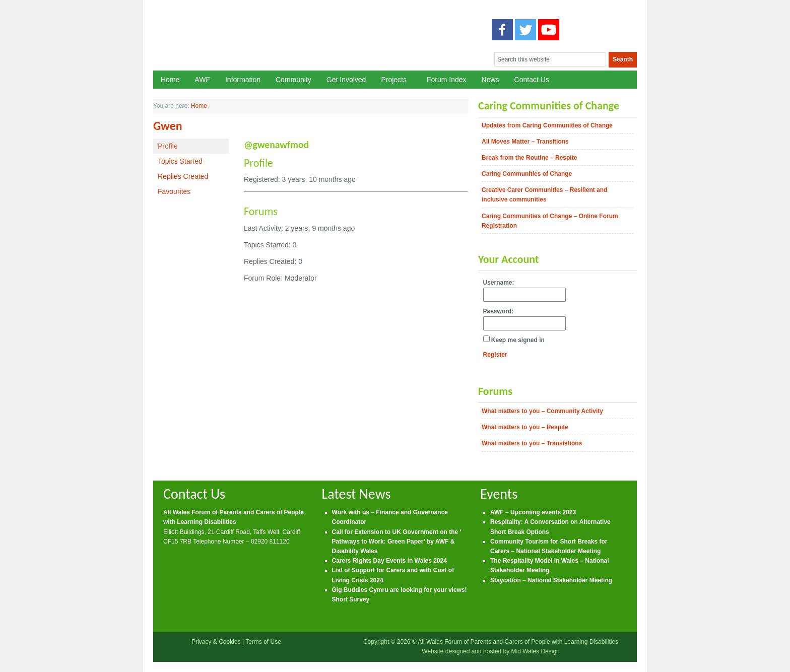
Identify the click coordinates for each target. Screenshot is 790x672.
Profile (168, 146)
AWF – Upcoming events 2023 (533, 512)
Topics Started (180, 161)
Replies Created (183, 176)
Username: (499, 283)
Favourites (174, 191)
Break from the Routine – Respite (529, 158)
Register (495, 355)
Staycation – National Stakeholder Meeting (551, 580)
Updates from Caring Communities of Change (547, 125)
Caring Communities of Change (527, 174)
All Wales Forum (310, 42)
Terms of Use (263, 642)
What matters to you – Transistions (532, 443)
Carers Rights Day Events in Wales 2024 (389, 561)
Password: (499, 311)
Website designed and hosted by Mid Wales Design (491, 651)
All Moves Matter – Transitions (525, 142)
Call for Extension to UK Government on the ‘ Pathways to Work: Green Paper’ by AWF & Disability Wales (397, 542)
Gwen (168, 126)
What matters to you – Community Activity (542, 411)
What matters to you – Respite (525, 427)
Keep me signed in (518, 340)
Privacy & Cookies (216, 642)
